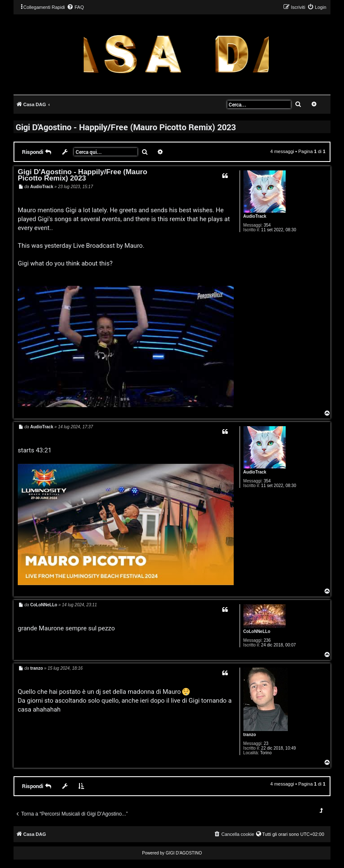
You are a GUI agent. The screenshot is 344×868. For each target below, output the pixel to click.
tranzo (250, 735)
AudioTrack (255, 216)
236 (267, 640)
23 (266, 743)
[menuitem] (75, 7)
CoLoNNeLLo (257, 631)
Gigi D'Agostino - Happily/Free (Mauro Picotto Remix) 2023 (126, 127)
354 (267, 225)
